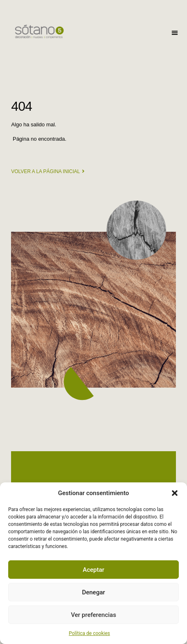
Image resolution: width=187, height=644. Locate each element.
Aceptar (94, 570)
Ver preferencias (93, 615)
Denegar (93, 592)
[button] (175, 493)
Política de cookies (90, 633)
